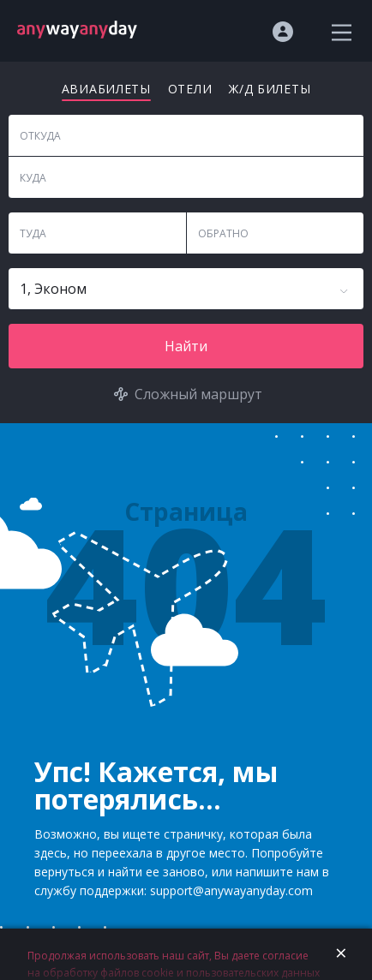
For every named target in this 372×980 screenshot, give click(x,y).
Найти (186, 346)
